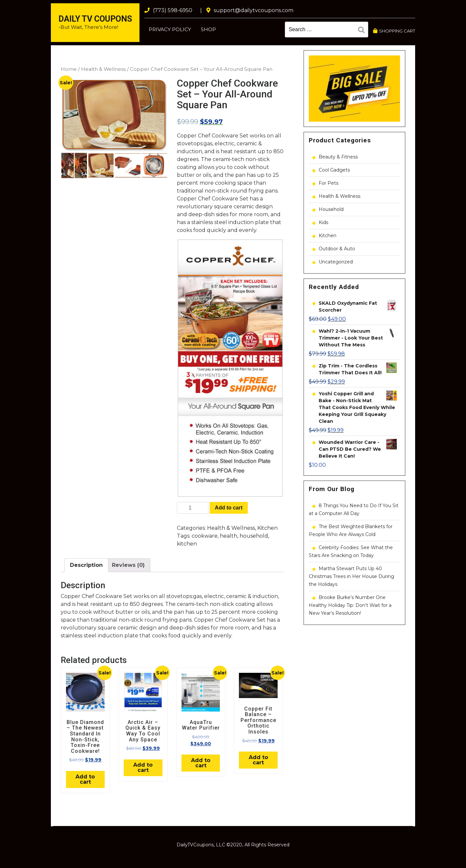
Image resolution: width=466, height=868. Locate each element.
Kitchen (267, 528)
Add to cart (229, 508)
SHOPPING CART (394, 31)
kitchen (187, 544)
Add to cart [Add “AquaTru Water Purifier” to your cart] (201, 763)
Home (69, 69)
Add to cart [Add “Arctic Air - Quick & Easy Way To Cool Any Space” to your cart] (143, 767)
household (254, 536)
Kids (323, 222)
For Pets (328, 183)
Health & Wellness (103, 69)
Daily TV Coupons (95, 19)
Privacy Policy (170, 29)
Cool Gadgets (334, 170)
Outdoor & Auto (337, 249)
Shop (208, 29)
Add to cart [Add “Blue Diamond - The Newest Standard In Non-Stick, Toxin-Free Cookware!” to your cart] (85, 779)
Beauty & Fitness (338, 157)
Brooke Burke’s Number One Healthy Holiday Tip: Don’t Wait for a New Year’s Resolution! (350, 605)
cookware (205, 536)
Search (363, 31)
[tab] (86, 565)
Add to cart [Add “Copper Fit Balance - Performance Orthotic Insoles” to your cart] (258, 760)
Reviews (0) (128, 565)
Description (86, 565)
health (229, 536)
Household (331, 209)
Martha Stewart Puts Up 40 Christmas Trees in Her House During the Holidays (351, 576)
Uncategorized (336, 262)
